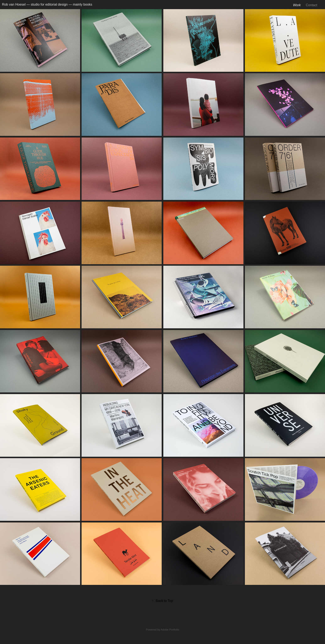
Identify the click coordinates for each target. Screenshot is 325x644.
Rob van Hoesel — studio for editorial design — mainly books (47, 4)
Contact (312, 5)
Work (297, 5)
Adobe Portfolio (170, 630)
